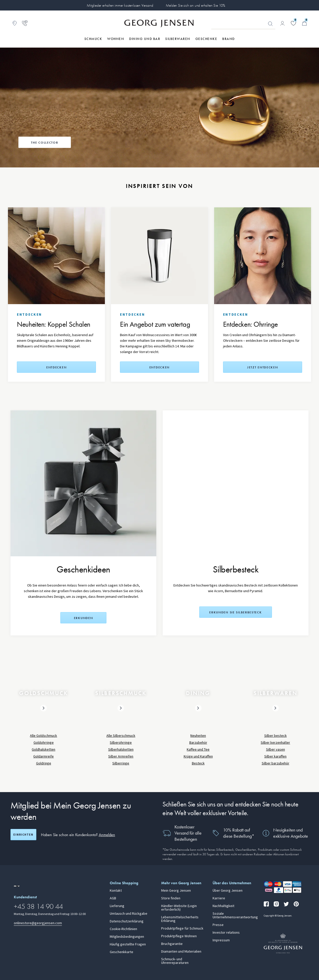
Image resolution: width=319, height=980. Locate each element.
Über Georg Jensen (228, 891)
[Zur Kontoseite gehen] (282, 23)
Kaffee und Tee (198, 749)
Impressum (221, 940)
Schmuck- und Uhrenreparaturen (175, 961)
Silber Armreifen (121, 756)
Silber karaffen (275, 756)
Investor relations (226, 933)
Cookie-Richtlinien (123, 929)
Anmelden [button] (107, 835)
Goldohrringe (44, 743)
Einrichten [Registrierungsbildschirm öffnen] (23, 835)
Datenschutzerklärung (127, 921)
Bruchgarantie (172, 944)
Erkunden (84, 618)
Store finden (171, 898)
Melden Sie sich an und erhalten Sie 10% (195, 5)
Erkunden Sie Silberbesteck (235, 612)
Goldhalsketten (43, 749)
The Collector (45, 143)
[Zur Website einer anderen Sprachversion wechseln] (17, 886)
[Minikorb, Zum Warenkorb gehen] (304, 23)
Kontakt (116, 891)
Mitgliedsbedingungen (127, 937)
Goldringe (44, 763)
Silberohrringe (121, 743)
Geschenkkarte (122, 952)
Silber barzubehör (276, 763)
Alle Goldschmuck (43, 736)
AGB (113, 898)
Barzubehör (198, 743)
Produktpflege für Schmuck (182, 929)
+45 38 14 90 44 (38, 906)
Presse (218, 925)
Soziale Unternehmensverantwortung (235, 915)
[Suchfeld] (243, 24)
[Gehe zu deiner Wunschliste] (293, 23)
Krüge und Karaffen (198, 756)
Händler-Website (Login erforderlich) (179, 908)
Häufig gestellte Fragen (128, 944)
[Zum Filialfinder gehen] (15, 23)
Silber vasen (276, 749)
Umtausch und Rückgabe (129, 914)
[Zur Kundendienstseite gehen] (25, 23)
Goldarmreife (43, 756)
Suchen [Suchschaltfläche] (270, 24)
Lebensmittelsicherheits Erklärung (180, 919)
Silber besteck (276, 736)
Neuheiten (198, 736)
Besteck (198, 763)
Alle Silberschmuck (121, 736)
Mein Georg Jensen (176, 891)
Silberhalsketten (121, 749)
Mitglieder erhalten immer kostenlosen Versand (120, 5)
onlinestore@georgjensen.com (38, 923)
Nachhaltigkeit (223, 906)
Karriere (219, 898)
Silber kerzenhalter (275, 743)
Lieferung (117, 906)
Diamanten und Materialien (181, 952)
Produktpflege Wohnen (179, 936)
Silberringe (121, 763)
